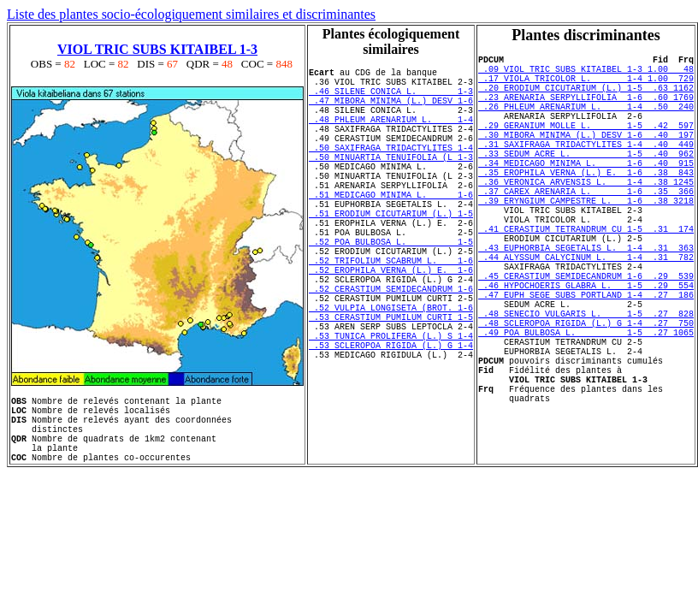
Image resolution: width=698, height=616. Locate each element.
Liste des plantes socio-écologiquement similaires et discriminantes (191, 14)
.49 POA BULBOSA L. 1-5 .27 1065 (586, 409)
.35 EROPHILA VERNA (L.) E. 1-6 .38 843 (586, 205)
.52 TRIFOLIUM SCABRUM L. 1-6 (391, 314)
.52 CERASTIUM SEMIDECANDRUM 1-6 (391, 350)
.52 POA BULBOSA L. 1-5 (391, 290)
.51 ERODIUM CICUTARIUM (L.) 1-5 (391, 254)
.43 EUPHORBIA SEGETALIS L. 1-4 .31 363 (586, 301)
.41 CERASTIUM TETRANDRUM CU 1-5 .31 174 (586, 277)
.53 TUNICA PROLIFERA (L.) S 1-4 (391, 410)
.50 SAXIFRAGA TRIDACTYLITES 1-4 (391, 170)
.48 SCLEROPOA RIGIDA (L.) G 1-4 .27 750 (586, 397)
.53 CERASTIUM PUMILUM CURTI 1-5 (391, 386)
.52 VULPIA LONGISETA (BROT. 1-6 (391, 374)
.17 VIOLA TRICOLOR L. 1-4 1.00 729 (586, 86)
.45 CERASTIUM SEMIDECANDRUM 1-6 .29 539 (586, 337)
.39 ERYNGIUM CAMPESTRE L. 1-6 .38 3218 (586, 241)
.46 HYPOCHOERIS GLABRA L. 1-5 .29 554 (586, 349)
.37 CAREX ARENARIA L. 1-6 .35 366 (586, 229)
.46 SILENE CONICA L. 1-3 (391, 98)
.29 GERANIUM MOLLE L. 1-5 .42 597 (586, 145)
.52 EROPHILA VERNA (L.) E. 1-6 (391, 326)
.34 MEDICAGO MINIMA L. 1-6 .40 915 (586, 193)
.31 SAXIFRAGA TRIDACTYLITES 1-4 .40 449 (586, 169)
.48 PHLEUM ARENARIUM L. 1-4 (391, 134)
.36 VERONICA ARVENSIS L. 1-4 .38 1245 (586, 217)
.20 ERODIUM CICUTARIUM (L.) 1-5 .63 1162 (586, 98)
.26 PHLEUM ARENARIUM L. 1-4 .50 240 (586, 121)
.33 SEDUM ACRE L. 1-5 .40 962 (586, 181)
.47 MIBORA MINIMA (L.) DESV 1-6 (391, 110)
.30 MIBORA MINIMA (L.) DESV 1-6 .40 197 (586, 157)
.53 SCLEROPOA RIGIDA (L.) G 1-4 (391, 422)
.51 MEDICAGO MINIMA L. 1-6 (391, 230)
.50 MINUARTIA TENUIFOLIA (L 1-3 (391, 182)
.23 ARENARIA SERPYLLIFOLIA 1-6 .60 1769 (586, 110)
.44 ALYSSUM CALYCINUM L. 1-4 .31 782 (586, 313)
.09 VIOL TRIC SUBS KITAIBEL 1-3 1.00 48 (586, 74)
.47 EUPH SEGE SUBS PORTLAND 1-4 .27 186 (586, 361)
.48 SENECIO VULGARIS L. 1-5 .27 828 (586, 385)
